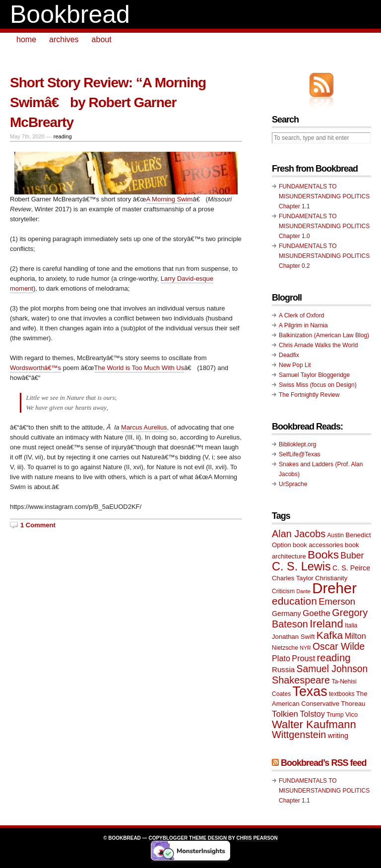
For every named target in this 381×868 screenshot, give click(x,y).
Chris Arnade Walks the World (318, 345)
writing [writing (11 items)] (338, 736)
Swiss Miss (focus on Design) (318, 385)
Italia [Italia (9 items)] (351, 625)
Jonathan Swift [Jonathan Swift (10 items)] (293, 637)
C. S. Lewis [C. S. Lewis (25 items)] (301, 566)
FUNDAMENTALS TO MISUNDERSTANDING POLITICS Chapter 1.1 (324, 196)
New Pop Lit (295, 365)
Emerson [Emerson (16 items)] (337, 601)
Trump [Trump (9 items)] (335, 715)
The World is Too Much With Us (139, 368)
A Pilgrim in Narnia (303, 325)
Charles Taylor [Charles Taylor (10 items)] (293, 578)
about (102, 39)
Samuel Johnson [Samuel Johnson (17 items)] (332, 669)
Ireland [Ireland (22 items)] (326, 624)
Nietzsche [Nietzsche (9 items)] (285, 648)
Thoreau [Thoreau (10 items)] (353, 704)
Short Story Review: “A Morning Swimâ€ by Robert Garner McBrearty (108, 102)
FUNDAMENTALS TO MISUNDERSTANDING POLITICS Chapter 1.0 (324, 226)
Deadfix (289, 355)
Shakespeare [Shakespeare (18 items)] (301, 680)
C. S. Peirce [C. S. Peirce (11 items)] (351, 568)
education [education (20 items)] (294, 601)
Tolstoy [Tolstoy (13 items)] (312, 714)
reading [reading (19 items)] (334, 658)
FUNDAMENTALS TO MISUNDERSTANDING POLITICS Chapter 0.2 (324, 256)
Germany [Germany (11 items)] (286, 614)
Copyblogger (168, 838)
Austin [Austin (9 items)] (336, 535)
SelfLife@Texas (300, 454)
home (26, 39)
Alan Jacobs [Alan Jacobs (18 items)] (299, 534)
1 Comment (38, 525)
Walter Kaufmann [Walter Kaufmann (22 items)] (314, 724)
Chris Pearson (257, 838)
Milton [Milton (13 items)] (355, 636)
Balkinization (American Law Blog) (324, 335)
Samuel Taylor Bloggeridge (314, 375)
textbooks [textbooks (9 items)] (342, 694)
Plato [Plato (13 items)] (281, 658)
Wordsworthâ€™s (35, 368)
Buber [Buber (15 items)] (352, 556)
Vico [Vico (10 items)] (351, 714)
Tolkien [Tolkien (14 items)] (285, 714)
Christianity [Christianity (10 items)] (331, 578)
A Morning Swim (170, 199)
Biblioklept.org (297, 444)
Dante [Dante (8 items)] (304, 591)
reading (63, 136)
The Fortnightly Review (309, 395)
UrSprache (293, 484)
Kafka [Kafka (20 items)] (330, 635)
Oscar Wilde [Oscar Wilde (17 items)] (339, 647)
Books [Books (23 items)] (323, 555)
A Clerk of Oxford (301, 315)
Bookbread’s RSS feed (323, 763)
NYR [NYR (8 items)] (305, 648)
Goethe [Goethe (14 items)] (317, 613)
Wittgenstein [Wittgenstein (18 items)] (299, 735)
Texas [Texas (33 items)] (310, 691)
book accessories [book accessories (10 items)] (318, 545)
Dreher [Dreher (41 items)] (334, 588)
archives (64, 39)
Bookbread (70, 14)
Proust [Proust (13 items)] (303, 658)
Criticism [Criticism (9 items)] (283, 591)
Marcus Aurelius (144, 427)
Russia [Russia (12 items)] (283, 669)
